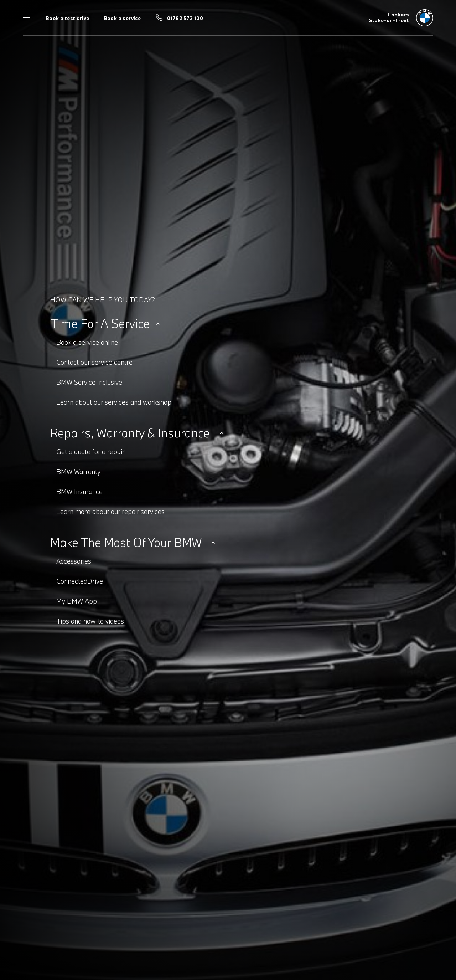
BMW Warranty (78, 472)
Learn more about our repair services (110, 512)
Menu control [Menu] (26, 18)
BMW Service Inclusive (89, 382)
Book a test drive (68, 18)
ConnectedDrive (80, 581)
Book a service (122, 18)
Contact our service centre (94, 362)
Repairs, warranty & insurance (130, 433)
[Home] (401, 18)
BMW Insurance (79, 492)
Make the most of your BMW (126, 542)
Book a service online (87, 342)
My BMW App (77, 601)
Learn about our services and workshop (114, 402)
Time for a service (100, 324)
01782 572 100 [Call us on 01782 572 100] (185, 18)
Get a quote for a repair (90, 452)
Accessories (74, 561)
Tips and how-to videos (90, 621)
